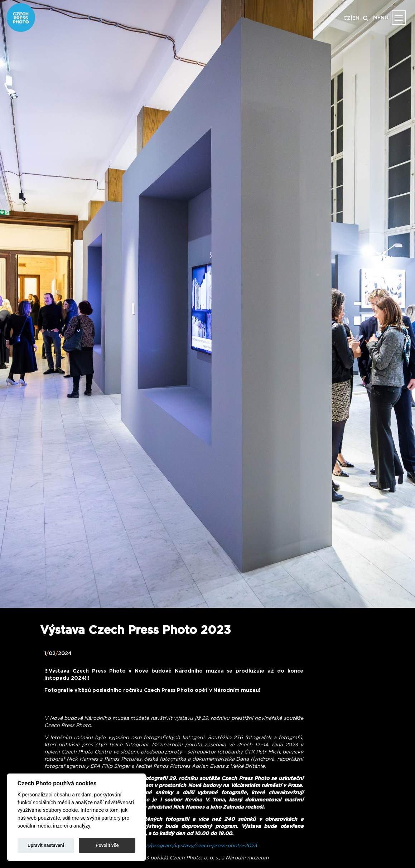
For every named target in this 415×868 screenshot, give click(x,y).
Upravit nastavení (46, 845)
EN (356, 18)
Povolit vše (107, 845)
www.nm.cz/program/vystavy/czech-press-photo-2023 (189, 846)
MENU (381, 18)
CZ (347, 18)
